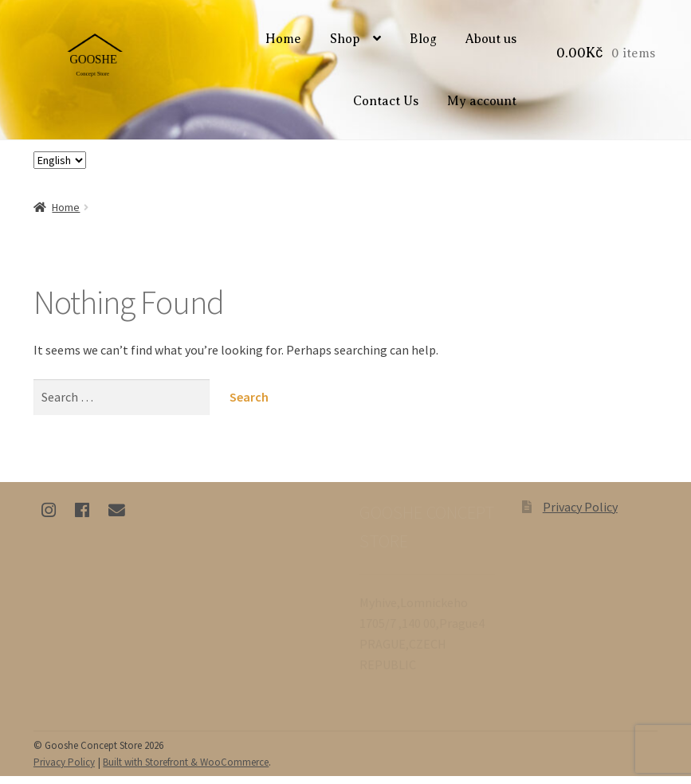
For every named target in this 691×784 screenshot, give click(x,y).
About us (493, 44)
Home (286, 44)
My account (484, 105)
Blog (426, 44)
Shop (347, 44)
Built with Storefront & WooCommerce (186, 771)
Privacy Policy (580, 515)
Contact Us (388, 105)
